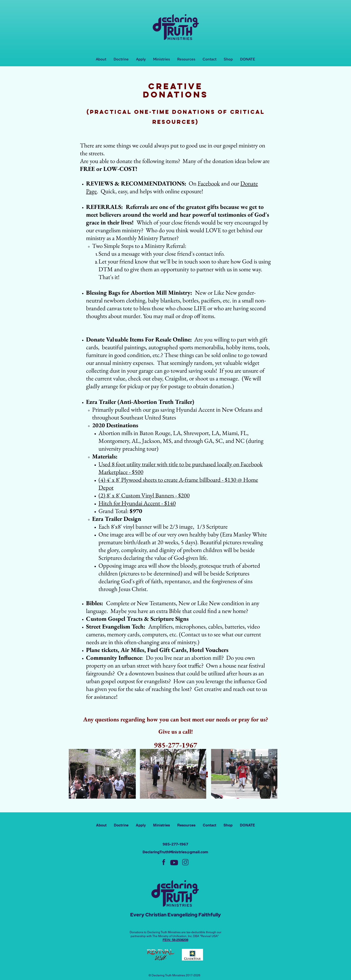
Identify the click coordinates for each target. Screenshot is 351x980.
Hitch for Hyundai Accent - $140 (137, 503)
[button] (161, 59)
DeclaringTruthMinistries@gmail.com (175, 852)
